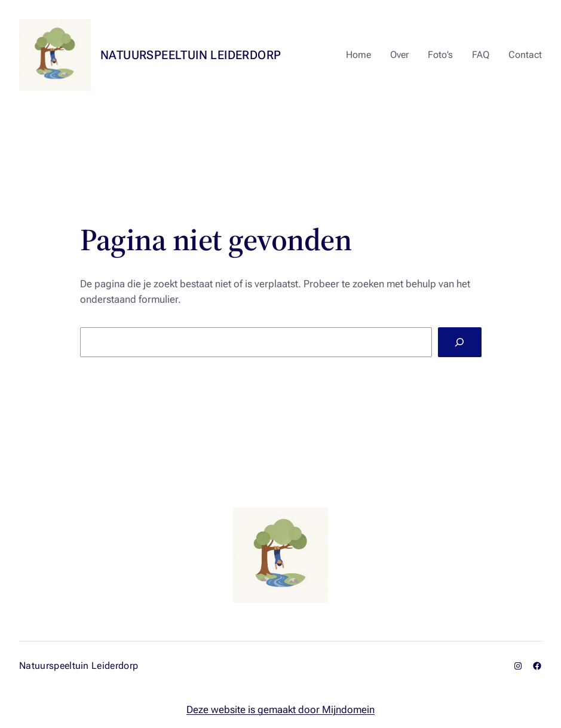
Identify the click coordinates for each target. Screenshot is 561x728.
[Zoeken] (459, 342)
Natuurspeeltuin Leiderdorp (191, 55)
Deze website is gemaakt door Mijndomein (280, 710)
